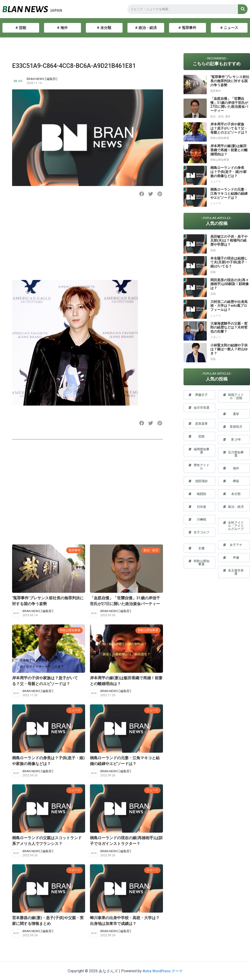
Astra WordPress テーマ (163, 971)
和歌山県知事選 (69, 630)
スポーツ (74, 870)
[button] (142, 194)
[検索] (243, 9)
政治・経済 (150, 550)
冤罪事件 (74, 550)
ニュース (74, 710)
